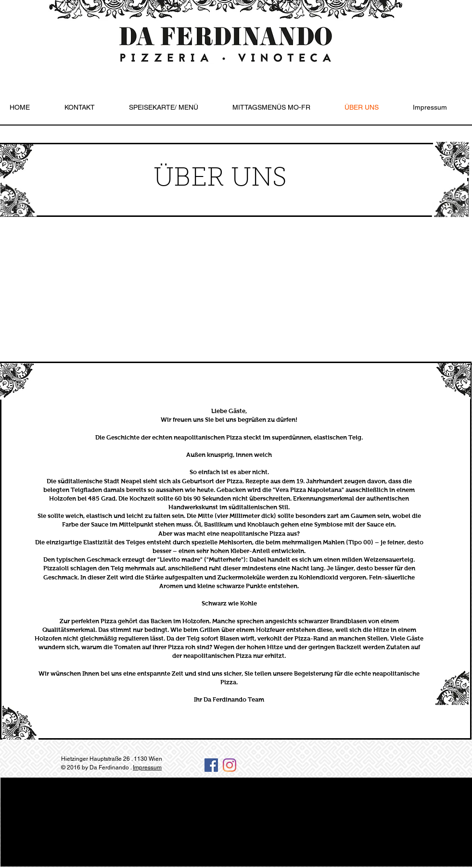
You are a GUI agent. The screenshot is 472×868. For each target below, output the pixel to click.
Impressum (147, 767)
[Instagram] (230, 765)
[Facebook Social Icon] (211, 765)
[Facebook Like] (389, 773)
